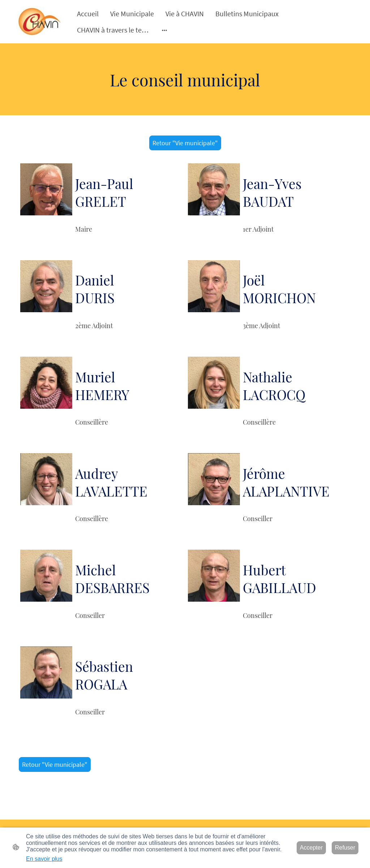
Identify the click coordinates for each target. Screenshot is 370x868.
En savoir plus (44, 859)
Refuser (345, 848)
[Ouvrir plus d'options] (164, 30)
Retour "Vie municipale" (185, 143)
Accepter (311, 848)
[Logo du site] (40, 22)
